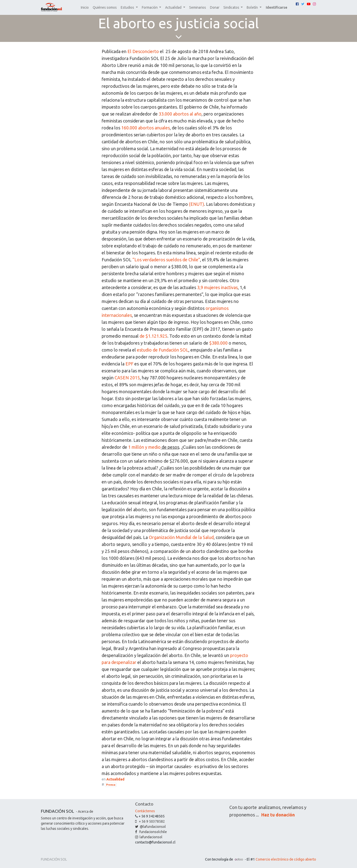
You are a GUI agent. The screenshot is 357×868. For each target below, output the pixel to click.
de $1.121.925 (153, 336)
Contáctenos (145, 811)
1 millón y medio (144, 447)
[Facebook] (297, 4)
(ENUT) (196, 204)
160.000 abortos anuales (146, 128)
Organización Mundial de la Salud (181, 537)
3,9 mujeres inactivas (217, 287)
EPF (129, 364)
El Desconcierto (143, 51)
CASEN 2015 (127, 378)
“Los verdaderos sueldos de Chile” (166, 260)
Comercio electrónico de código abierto (286, 859)
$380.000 (218, 343)
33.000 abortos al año (180, 114)
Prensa (111, 785)
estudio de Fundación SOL (163, 350)
